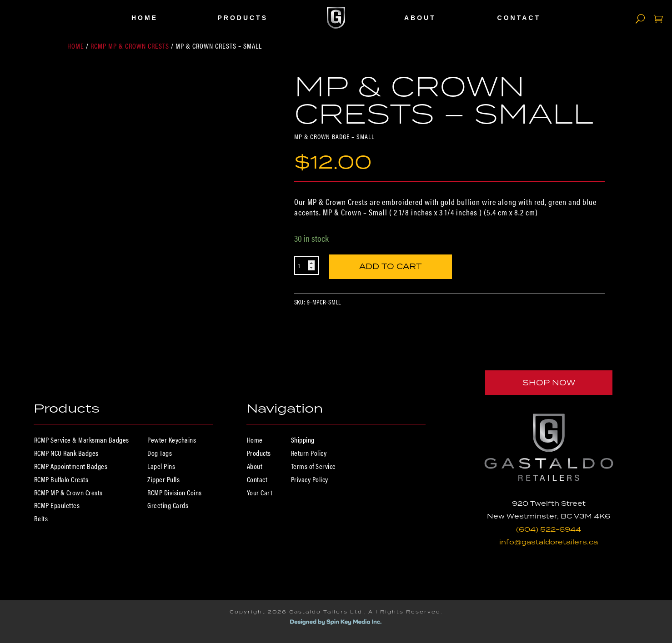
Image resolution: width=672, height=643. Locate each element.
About (420, 18)
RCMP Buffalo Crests (61, 479)
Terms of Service (313, 466)
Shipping (303, 440)
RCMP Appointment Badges (71, 466)
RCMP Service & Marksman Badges (82, 440)
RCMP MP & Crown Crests (130, 46)
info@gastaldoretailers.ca (549, 542)
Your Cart (260, 492)
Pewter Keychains (172, 440)
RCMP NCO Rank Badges (66, 453)
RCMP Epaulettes (57, 505)
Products (243, 18)
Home (145, 18)
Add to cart (391, 264)
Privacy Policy (310, 479)
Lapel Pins (161, 466)
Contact (519, 18)
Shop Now (549, 383)
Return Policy (309, 453)
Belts (41, 518)
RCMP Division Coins (175, 492)
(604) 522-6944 (549, 529)
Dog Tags (160, 453)
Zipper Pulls (163, 479)
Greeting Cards (168, 505)
